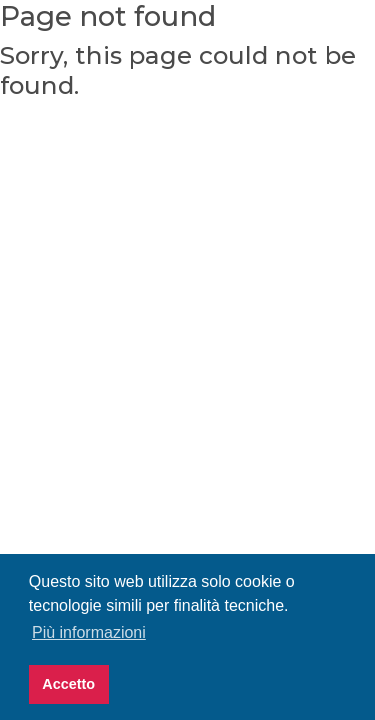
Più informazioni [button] (89, 632)
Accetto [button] (68, 684)
